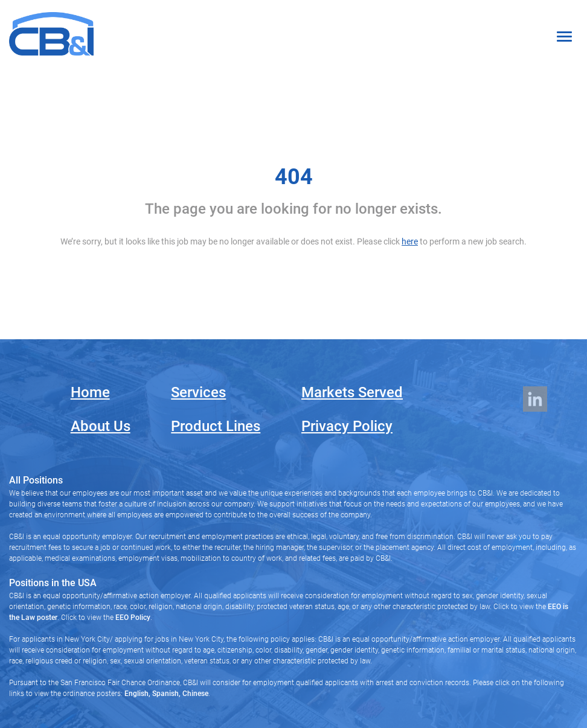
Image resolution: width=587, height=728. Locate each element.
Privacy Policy (347, 426)
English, (137, 694)
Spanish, (165, 694)
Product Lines (216, 426)
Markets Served (352, 392)
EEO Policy (133, 618)
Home (90, 392)
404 (294, 177)
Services (198, 392)
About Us (101, 426)
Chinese (194, 694)
